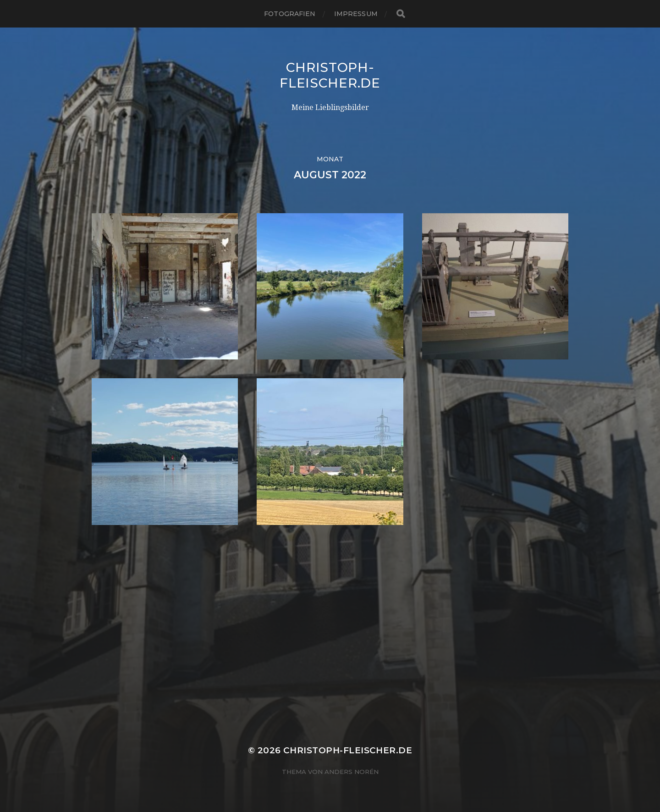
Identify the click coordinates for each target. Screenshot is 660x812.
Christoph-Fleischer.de (330, 75)
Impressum (356, 14)
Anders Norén (352, 772)
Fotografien (290, 14)
